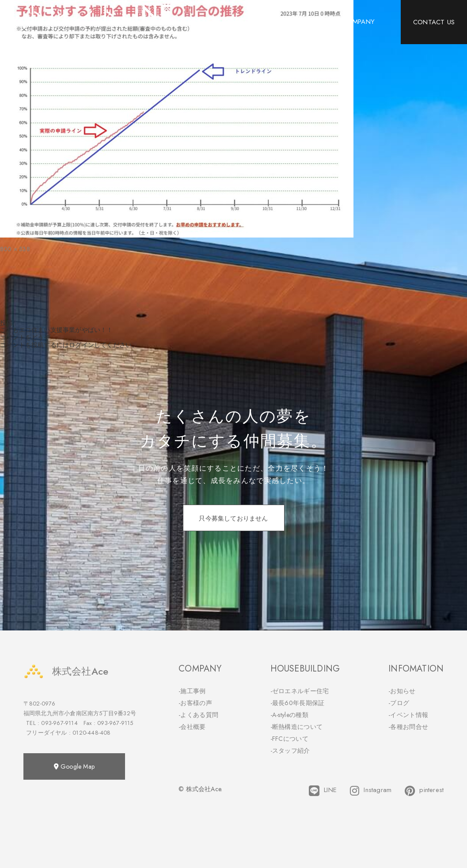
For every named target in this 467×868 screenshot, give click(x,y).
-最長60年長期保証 (298, 703)
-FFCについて (289, 739)
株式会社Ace (66, 671)
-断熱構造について (297, 727)
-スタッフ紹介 (290, 751)
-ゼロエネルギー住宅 (300, 691)
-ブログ (399, 703)
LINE (323, 791)
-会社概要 (192, 727)
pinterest (424, 791)
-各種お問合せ (408, 727)
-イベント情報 (408, 715)
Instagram (371, 791)
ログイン (82, 345)
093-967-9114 (59, 723)
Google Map (74, 766)
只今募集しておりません (233, 518)
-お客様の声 (195, 703)
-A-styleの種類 (289, 715)
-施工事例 (192, 691)
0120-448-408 (91, 733)
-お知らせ (402, 691)
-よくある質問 (198, 715)
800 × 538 (15, 249)
